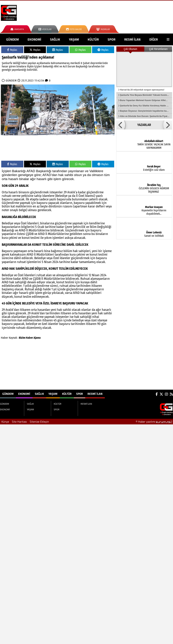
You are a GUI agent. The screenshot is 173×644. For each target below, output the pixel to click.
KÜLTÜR (93, 39)
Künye (5, 422)
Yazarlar (103, 29)
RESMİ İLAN (132, 39)
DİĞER (154, 39)
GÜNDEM (12, 39)
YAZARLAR (144, 125)
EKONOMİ (34, 39)
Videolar (45, 29)
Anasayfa (17, 29)
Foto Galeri (74, 29)
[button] (121, 125)
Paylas (12, 50)
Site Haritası (19, 422)
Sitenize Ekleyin (39, 422)
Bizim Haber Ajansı (30, 338)
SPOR (112, 39)
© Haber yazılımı (154, 422)
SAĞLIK (55, 39)
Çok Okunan (130, 49)
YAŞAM (74, 39)
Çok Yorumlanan (158, 49)
